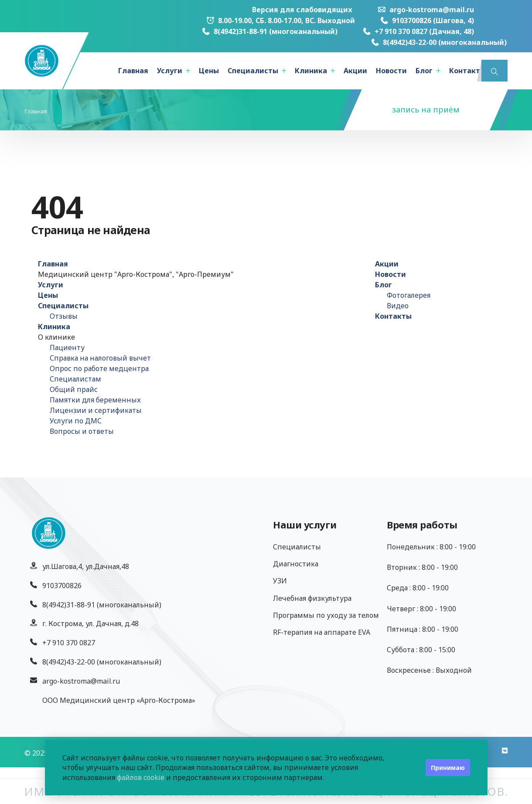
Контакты (467, 71)
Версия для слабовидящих (302, 10)
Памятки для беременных (95, 400)
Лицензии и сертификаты (96, 410)
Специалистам (75, 379)
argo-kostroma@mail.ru (426, 10)
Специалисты (253, 71)
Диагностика (296, 564)
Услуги (170, 71)
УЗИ (280, 581)
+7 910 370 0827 (69, 643)
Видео (398, 306)
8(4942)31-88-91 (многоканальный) (270, 31)
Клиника (311, 71)
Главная (133, 71)
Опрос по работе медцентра (99, 368)
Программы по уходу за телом (326, 615)
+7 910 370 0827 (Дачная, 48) (419, 31)
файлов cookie (141, 777)
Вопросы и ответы (82, 431)
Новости (391, 71)
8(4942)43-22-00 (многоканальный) (439, 42)
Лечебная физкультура (312, 598)
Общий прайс (74, 389)
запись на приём (426, 109)
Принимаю (448, 768)
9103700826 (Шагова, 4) (427, 20)
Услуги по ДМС (76, 421)
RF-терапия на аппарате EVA (322, 632)
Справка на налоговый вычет (100, 358)
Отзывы (64, 316)
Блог (424, 71)
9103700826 (62, 586)
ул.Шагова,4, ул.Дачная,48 (86, 566)
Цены (209, 71)
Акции (355, 71)
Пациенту (67, 347)
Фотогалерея (409, 295)
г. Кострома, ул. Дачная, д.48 (90, 623)
